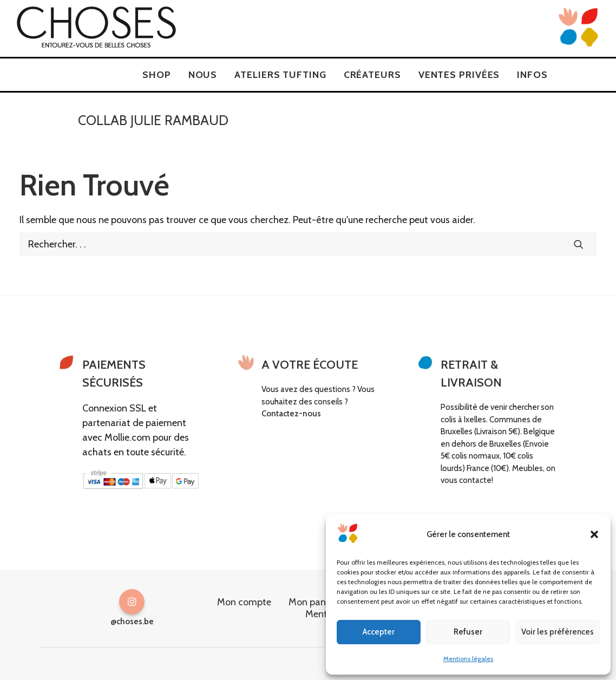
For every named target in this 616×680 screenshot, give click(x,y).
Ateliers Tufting (280, 75)
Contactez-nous (291, 414)
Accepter (379, 632)
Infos (532, 75)
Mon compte (244, 602)
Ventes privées (459, 75)
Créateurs (372, 75)
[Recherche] (308, 244)
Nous (203, 75)
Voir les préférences (558, 632)
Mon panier (312, 602)
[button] (594, 534)
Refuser (468, 632)
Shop (157, 75)
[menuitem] (157, 75)
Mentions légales (468, 659)
